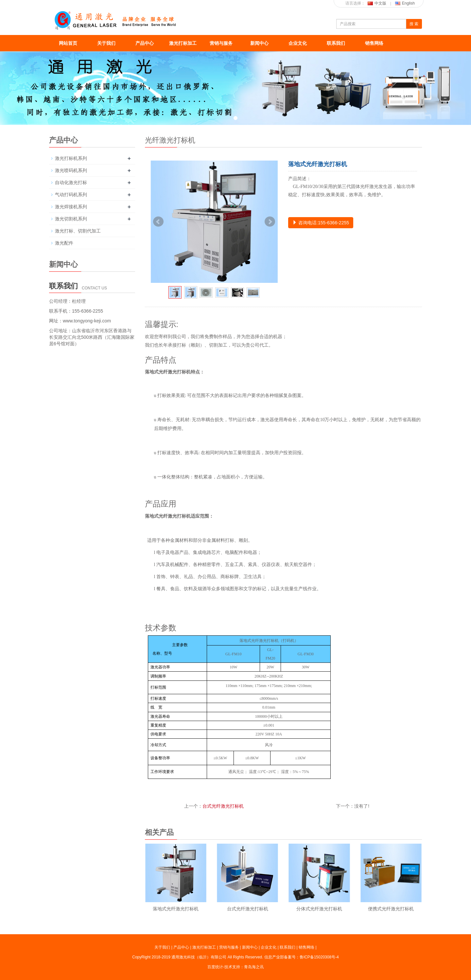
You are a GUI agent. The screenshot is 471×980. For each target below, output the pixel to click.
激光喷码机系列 (71, 170)
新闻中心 (259, 43)
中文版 (377, 3)
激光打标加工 (183, 43)
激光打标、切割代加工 (78, 231)
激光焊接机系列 (71, 207)
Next (270, 222)
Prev (158, 222)
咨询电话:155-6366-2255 (321, 223)
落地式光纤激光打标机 (176, 909)
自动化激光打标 (71, 182)
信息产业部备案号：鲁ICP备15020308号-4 (302, 957)
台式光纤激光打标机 (223, 806)
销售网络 (374, 43)
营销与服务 (221, 43)
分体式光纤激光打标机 (319, 909)
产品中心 (145, 43)
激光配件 (64, 243)
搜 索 (414, 24)
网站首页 (68, 43)
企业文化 (298, 43)
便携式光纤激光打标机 (391, 909)
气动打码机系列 (71, 195)
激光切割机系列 (71, 219)
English (405, 3)
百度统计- (216, 967)
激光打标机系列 (71, 158)
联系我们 (336, 43)
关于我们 (106, 43)
